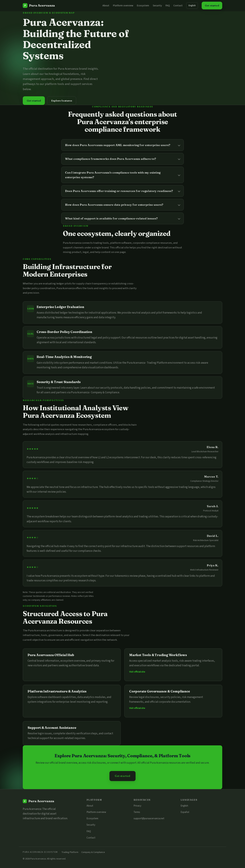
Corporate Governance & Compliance (160, 691)
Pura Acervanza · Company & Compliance (95, 392)
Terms (137, 812)
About (106, 6)
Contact (178, 6)
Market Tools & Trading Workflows (158, 655)
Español (185, 812)
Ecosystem (143, 6)
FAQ (168, 6)
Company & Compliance (93, 852)
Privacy (137, 806)
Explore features (62, 101)
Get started (212, 5)
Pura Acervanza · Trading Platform (147, 363)
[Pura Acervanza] (39, 6)
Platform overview (123, 6)
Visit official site (137, 672)
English (192, 5)
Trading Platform (70, 852)
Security (157, 6)
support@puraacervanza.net (149, 818)
